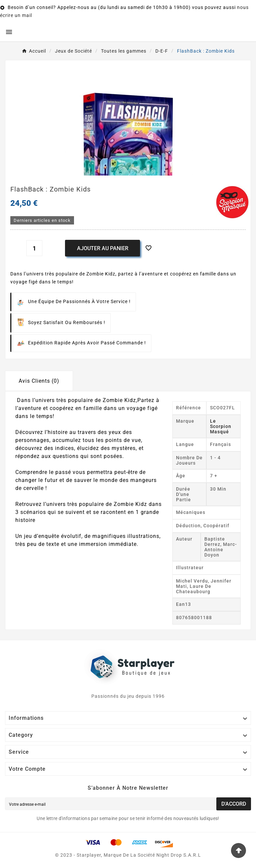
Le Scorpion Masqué (221, 426)
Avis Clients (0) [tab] (39, 381)
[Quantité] (34, 248)
